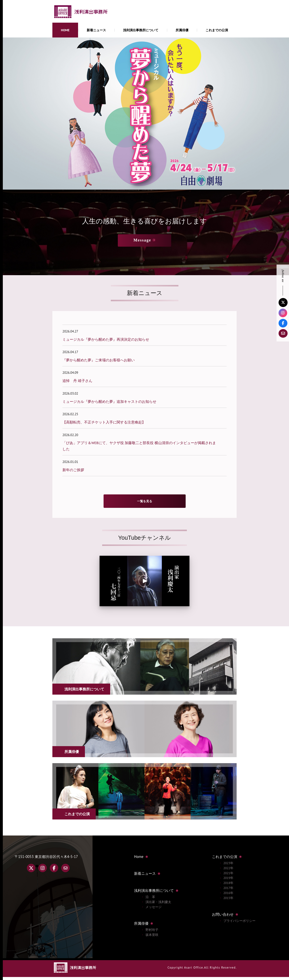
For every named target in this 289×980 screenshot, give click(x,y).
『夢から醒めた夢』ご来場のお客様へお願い (99, 360)
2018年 (228, 886)
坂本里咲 (152, 938)
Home (139, 860)
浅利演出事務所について (141, 30)
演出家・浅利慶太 (158, 905)
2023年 (228, 866)
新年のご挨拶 (73, 470)
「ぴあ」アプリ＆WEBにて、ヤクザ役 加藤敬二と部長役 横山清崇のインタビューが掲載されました (139, 446)
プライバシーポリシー (239, 924)
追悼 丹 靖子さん (77, 381)
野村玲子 (152, 933)
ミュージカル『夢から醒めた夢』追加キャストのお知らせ (109, 401)
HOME (65, 30)
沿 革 (150, 900)
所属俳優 (182, 30)
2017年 (228, 891)
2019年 (228, 881)
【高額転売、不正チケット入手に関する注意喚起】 (104, 422)
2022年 (228, 871)
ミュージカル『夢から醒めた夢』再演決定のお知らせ (106, 339)
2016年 (228, 896)
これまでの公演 (217, 30)
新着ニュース (96, 30)
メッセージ (154, 910)
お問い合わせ (223, 917)
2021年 (228, 876)
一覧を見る (144, 502)
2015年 (228, 901)
